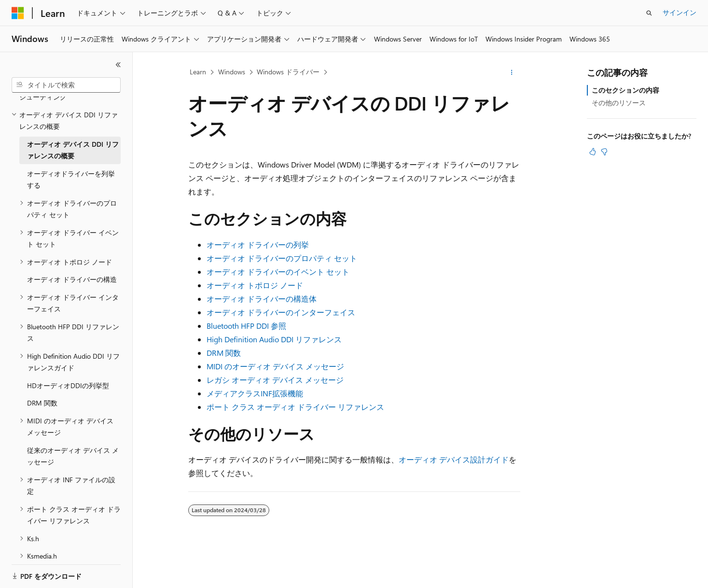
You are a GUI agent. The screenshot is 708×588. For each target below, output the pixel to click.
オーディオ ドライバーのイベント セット (278, 272)
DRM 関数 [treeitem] (42, 370)
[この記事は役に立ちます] (593, 152)
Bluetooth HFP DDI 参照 (246, 326)
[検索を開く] (649, 13)
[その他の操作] (511, 72)
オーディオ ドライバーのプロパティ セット (282, 258)
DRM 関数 (224, 353)
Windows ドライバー (288, 72)
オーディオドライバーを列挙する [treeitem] (71, 146)
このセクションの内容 (625, 90)
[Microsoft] (18, 13)
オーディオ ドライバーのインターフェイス (281, 312)
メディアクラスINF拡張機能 (255, 393)
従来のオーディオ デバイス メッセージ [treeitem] (73, 423)
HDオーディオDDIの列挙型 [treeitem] (68, 352)
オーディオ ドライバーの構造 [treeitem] (72, 246)
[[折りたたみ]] (118, 65)
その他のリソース (619, 103)
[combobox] (66, 85)
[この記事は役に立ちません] (604, 152)
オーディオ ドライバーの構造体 (262, 299)
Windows (232, 72)
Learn (198, 72)
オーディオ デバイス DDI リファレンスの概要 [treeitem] (73, 117)
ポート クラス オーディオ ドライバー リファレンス (295, 407)
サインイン (680, 12)
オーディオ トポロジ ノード (255, 285)
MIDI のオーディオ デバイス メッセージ (275, 366)
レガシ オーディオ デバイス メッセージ (275, 380)
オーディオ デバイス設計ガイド (454, 459)
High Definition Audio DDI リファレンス (274, 339)
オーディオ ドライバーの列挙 (258, 245)
